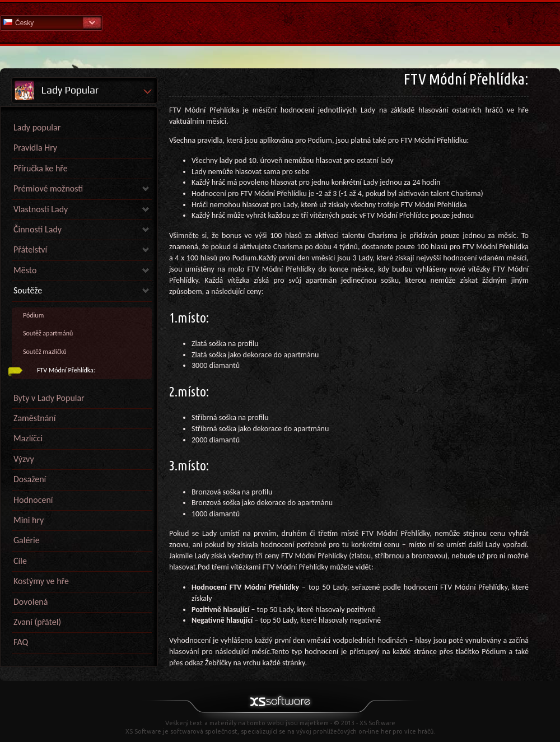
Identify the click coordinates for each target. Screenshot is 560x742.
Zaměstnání (34, 418)
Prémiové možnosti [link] (48, 188)
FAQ (21, 642)
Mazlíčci (28, 438)
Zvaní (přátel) (37, 622)
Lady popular (37, 127)
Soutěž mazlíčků (45, 352)
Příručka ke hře (41, 168)
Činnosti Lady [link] (38, 229)
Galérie (27, 540)
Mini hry (29, 520)
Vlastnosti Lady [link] (41, 209)
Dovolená (31, 602)
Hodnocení (33, 500)
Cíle (20, 561)
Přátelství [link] (30, 249)
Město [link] (25, 270)
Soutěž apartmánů (48, 333)
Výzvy (24, 459)
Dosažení (30, 479)
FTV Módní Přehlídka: (66, 370)
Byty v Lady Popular (49, 398)
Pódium (33, 315)
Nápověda (280, 22)
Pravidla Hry (35, 148)
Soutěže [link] (28, 290)
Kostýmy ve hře (41, 581)
